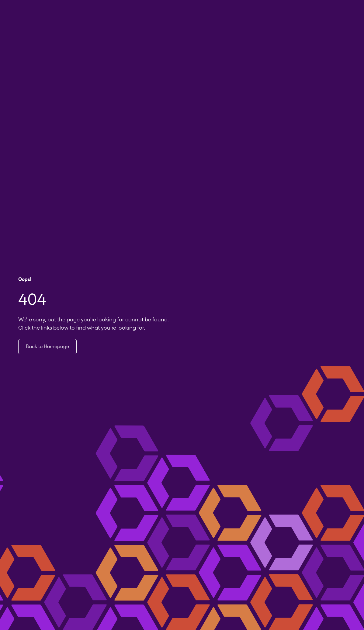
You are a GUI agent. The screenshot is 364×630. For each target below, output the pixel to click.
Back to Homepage (47, 346)
